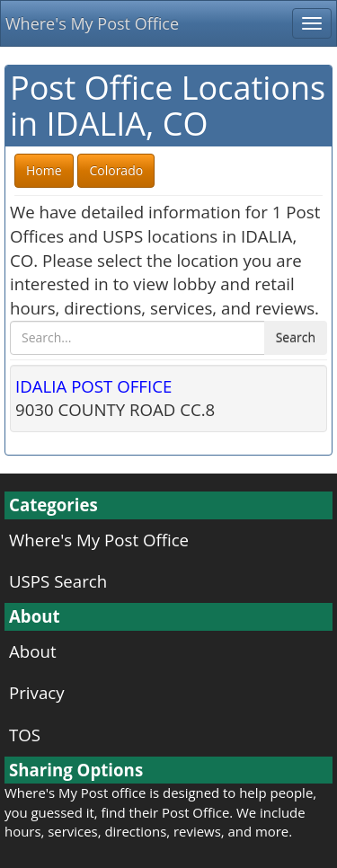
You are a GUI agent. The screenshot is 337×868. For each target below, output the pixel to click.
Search (296, 337)
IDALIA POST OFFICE (93, 386)
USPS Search (58, 581)
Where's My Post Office (92, 23)
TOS (25, 735)
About (33, 651)
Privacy (37, 692)
